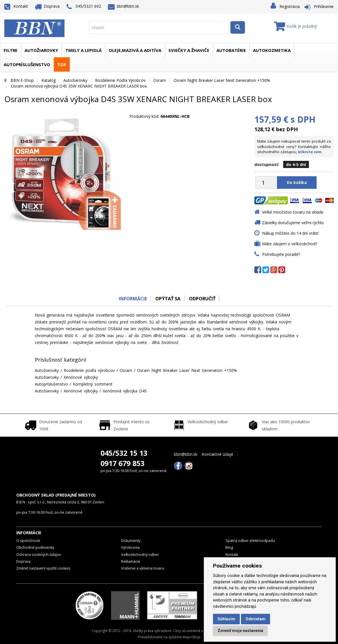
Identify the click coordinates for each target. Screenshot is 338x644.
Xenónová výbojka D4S (125, 391)
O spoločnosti (28, 541)
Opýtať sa (168, 299)
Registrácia (290, 6)
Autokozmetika (272, 50)
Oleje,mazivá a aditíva (135, 50)
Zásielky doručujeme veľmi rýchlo (293, 223)
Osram (160, 80)
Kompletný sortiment (93, 384)
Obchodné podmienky (35, 547)
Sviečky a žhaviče (189, 50)
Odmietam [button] (255, 619)
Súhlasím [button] (226, 619)
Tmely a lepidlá (84, 50)
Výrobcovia (130, 547)
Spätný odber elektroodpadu (250, 541)
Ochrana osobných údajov (39, 555)
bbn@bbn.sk (124, 6)
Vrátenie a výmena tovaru (143, 568)
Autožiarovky (41, 50)
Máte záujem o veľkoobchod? (290, 244)
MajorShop (192, 637)
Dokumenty (131, 541)
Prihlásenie (324, 6)
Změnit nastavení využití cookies (43, 568)
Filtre (11, 50)
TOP (62, 64)
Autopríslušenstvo (27, 64)
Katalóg (49, 80)
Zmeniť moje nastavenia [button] (240, 631)
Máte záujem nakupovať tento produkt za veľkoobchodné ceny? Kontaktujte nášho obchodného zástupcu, (294, 146)
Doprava (47, 6)
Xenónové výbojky (81, 377)
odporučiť (203, 299)
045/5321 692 (84, 7)
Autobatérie (231, 50)
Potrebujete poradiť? (281, 254)
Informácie (131, 299)
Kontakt (16, 6)
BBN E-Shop (22, 80)
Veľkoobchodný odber (140, 555)
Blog (229, 547)
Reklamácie (131, 561)
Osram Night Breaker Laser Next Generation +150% (222, 80)
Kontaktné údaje (218, 454)
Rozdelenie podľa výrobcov (120, 80)
